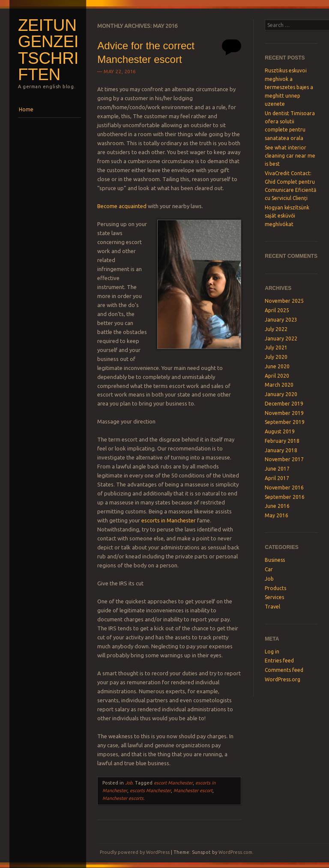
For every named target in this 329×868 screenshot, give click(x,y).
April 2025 (277, 310)
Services (274, 597)
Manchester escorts (123, 798)
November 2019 (284, 413)
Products (275, 588)
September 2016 (285, 497)
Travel (272, 607)
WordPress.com (235, 852)
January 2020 (281, 394)
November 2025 (284, 301)
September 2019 (285, 422)
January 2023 (281, 320)
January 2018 (281, 450)
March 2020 (279, 385)
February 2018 (282, 441)
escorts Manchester (150, 790)
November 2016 (284, 488)
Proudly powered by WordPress (135, 852)
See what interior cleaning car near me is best (290, 156)
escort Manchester (173, 783)
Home (26, 109)
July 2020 (276, 357)
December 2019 (284, 404)
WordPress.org (283, 679)
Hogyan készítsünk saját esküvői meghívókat (287, 216)
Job (129, 783)
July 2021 (276, 347)
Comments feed (284, 670)
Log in (272, 652)
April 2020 (277, 376)
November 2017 (284, 459)
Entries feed (279, 661)
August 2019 (280, 431)
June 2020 (277, 366)
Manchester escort (193, 790)
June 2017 (277, 469)
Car (269, 569)
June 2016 (277, 506)
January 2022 (281, 339)
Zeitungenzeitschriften (48, 50)
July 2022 (276, 329)
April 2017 (277, 478)
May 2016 (277, 515)
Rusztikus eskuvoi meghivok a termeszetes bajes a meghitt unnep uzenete (289, 87)
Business (275, 560)
